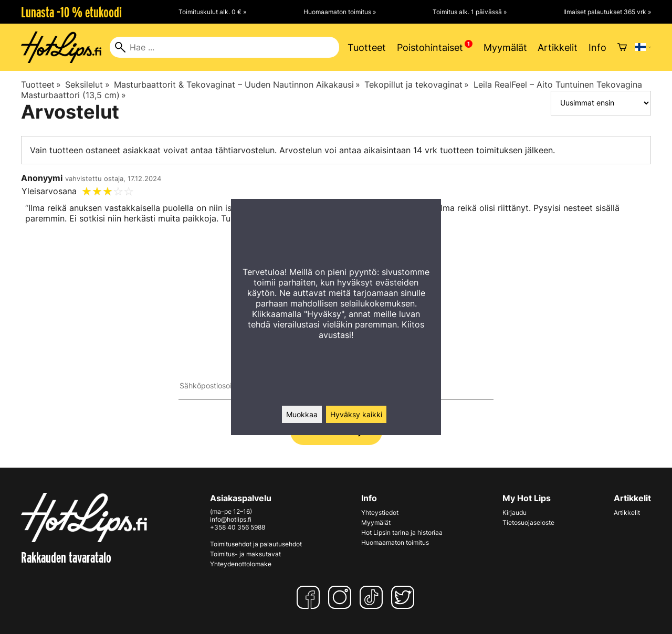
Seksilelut (87, 84)
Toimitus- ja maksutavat (245, 554)
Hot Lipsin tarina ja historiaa (402, 532)
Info (597, 47)
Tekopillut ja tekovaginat (417, 84)
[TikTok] (373, 597)
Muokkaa (302, 414)
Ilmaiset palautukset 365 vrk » (607, 12)
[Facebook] (310, 597)
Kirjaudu (514, 513)
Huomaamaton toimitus (395, 542)
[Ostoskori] (622, 47)
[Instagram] (342, 597)
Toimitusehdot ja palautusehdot (256, 544)
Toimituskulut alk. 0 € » (212, 12)
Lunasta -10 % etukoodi (71, 12)
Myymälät (505, 47)
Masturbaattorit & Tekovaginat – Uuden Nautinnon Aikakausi (237, 84)
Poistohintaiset (430, 47)
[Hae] (224, 47)
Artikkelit (558, 47)
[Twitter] (405, 597)
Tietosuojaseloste (528, 522)
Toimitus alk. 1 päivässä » (470, 12)
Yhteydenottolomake (241, 564)
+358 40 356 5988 (238, 527)
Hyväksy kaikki (356, 414)
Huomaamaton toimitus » (340, 12)
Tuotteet (367, 47)
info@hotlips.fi (231, 519)
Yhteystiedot (380, 513)
